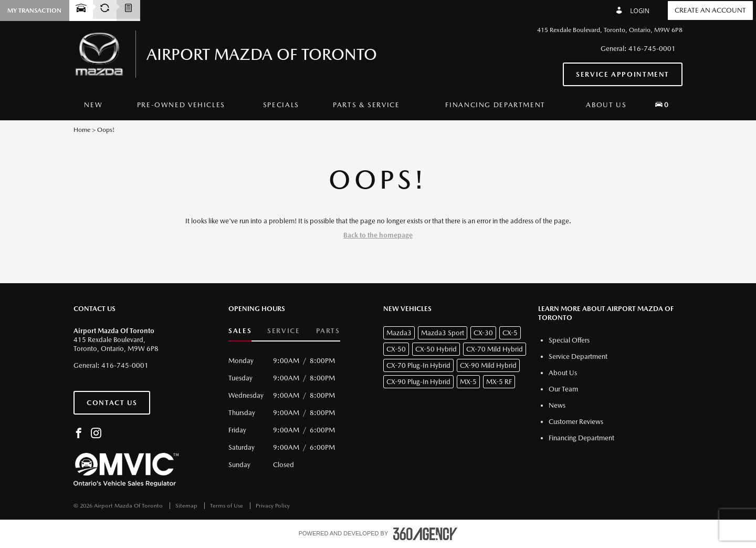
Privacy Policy (273, 506)
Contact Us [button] (112, 403)
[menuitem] (93, 105)
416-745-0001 (652, 49)
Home (82, 130)
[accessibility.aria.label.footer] (425, 534)
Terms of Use (227, 506)
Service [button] (283, 331)
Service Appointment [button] (623, 74)
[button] (662, 105)
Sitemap (187, 506)
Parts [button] (328, 331)
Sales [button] (240, 331)
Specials (281, 105)
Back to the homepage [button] (378, 235)
